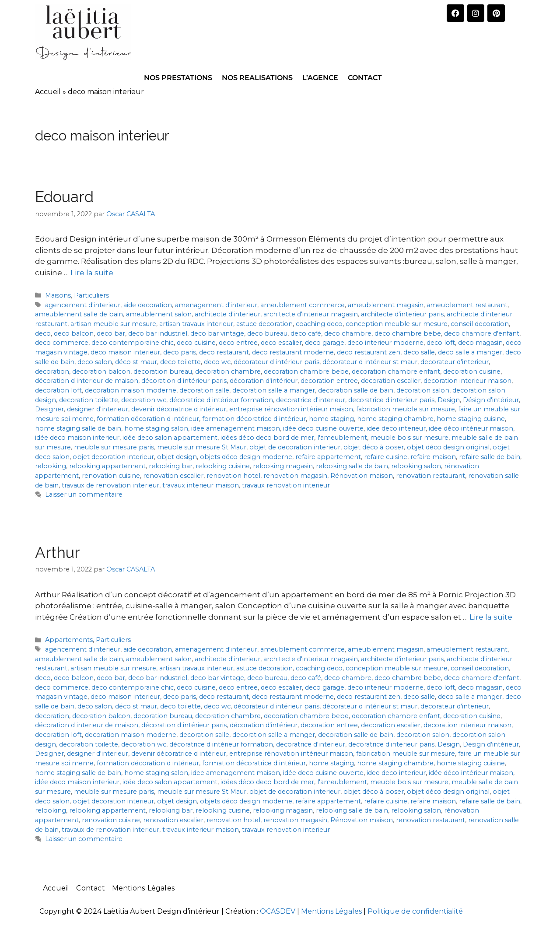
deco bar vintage (217, 333)
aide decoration (148, 305)
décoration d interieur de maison (87, 381)
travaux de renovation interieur (110, 485)
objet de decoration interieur (295, 447)
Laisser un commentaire (84, 494)
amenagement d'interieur (216, 305)
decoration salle (204, 390)
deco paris (180, 352)
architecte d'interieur (227, 314)
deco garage (325, 343)
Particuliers (91, 295)
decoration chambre (228, 372)
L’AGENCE (320, 78)
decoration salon (423, 390)
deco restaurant (224, 352)
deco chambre (348, 333)
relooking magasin (283, 466)
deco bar (111, 333)
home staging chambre (395, 419)
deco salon (95, 362)
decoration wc (144, 400)
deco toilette (180, 362)
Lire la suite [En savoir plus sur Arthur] (491, 617)
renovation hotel (233, 476)
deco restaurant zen (369, 352)
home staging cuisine (471, 419)
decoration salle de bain (356, 390)
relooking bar (171, 466)
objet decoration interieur (113, 457)
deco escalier (281, 343)
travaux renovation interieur (286, 485)
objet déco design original (448, 447)
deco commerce (62, 343)
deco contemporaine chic (133, 343)
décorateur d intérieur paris (276, 362)
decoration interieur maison (467, 381)
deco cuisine (196, 343)
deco (43, 333)
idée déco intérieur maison (471, 428)
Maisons (58, 295)
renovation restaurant (430, 476)
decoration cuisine (472, 372)
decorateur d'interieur (455, 362)
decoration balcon (101, 372)
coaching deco (319, 324)
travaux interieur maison (201, 485)
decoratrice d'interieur (311, 400)
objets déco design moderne (246, 457)
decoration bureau (163, 372)
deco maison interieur (125, 352)
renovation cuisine (111, 476)
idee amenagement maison (236, 428)
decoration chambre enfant (396, 372)
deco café (306, 333)
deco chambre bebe (408, 333)
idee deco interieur (396, 428)
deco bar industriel (158, 333)
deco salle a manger (470, 352)
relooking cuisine (223, 466)
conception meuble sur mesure (397, 324)
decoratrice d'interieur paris (391, 400)
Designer (49, 409)
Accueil (48, 92)
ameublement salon (159, 314)
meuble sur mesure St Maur (202, 447)
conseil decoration (480, 324)
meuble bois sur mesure (409, 438)
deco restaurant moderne (293, 352)
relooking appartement (107, 466)
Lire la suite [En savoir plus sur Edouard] (92, 273)
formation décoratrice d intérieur (254, 419)
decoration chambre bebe (306, 372)
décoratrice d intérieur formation (221, 400)
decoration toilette (89, 400)
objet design (177, 457)
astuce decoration (264, 324)
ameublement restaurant (467, 305)
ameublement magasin (386, 305)
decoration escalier (391, 381)
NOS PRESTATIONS (178, 78)
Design (449, 400)
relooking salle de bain (352, 466)
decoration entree (329, 381)
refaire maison (433, 457)
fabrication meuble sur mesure (406, 409)
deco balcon (74, 333)
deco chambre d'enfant (482, 333)
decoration (52, 372)
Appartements (69, 640)
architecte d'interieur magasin (311, 314)
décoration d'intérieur (264, 381)
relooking (51, 466)
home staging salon (156, 428)
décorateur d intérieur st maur (370, 362)
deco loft (441, 343)
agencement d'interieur (83, 305)
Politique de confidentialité (415, 911)
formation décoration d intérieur (148, 419)
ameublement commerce (303, 305)
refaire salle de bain (490, 457)
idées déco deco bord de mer (267, 438)
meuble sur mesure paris (114, 447)
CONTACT (365, 78)
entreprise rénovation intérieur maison (291, 409)
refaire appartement (328, 457)
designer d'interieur (98, 409)
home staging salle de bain (78, 428)
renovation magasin (295, 476)
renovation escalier (173, 476)
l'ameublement (342, 438)
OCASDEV (278, 911)
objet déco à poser (374, 447)
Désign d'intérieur (491, 400)
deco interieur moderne (385, 343)
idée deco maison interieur (77, 438)
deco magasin (480, 343)
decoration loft (58, 390)
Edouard (64, 197)
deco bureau (267, 333)
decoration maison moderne (131, 390)
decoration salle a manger (274, 390)
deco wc (217, 362)
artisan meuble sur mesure (113, 324)
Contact (90, 888)
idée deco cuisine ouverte (323, 428)
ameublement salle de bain (79, 314)
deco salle (419, 352)
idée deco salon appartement (170, 438)
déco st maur (136, 362)
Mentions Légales (143, 888)
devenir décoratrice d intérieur (179, 409)
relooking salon (416, 466)
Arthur (58, 552)
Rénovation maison (362, 476)
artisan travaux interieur (196, 324)
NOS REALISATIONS (257, 78)
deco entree (238, 343)
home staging (331, 419)
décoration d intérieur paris (184, 381)
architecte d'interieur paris (402, 314)
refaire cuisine (386, 457)
